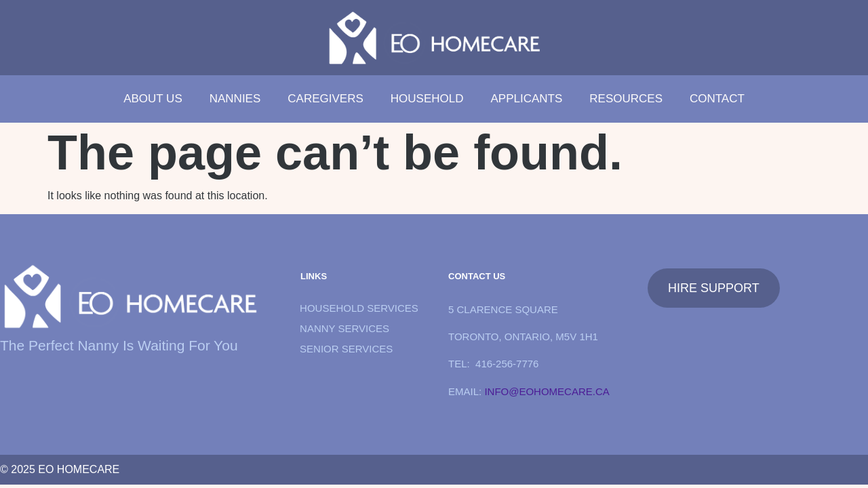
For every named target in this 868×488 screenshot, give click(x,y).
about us (153, 99)
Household (427, 99)
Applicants (526, 99)
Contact (717, 99)
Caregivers (325, 99)
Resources (626, 99)
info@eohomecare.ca (547, 391)
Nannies (235, 99)
